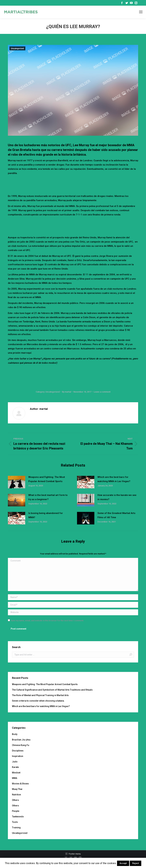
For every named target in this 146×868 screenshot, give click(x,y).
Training (16, 828)
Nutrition (16, 795)
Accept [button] (123, 863)
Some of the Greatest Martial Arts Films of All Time (116, 515)
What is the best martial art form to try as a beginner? (48, 497)
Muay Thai (17, 789)
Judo (15, 762)
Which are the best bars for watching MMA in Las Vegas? (114, 479)
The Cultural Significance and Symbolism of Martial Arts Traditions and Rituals (52, 690)
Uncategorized (17, 48)
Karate (15, 767)
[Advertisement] (73, 184)
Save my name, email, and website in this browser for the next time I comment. (47, 621)
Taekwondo (18, 817)
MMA (15, 778)
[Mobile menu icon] (141, 12)
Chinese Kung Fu (21, 745)
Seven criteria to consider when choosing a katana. (38, 701)
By (67, 392)
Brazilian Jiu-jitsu (21, 740)
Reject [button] (136, 863)
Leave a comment (102, 392)
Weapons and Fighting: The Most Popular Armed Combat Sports (47, 479)
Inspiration (18, 756)
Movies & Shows (20, 784)
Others (15, 800)
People (16, 811)
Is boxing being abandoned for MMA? (46, 515)
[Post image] (17, 482)
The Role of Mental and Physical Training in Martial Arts (40, 695)
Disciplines (18, 751)
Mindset (16, 773)
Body (15, 734)
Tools (15, 822)
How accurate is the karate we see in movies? (117, 497)
